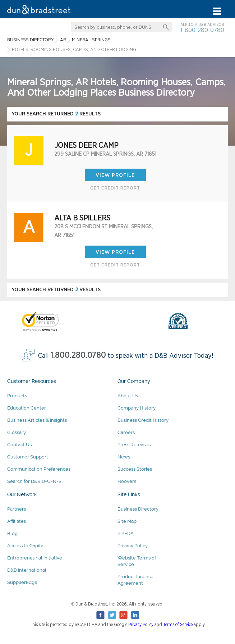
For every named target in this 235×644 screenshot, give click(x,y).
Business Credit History (143, 420)
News (124, 457)
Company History (137, 408)
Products (17, 396)
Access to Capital (26, 546)
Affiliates (17, 521)
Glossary (17, 432)
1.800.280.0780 (78, 355)
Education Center (27, 408)
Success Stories (135, 469)
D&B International (27, 570)
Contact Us (19, 445)
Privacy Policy (133, 546)
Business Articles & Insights (37, 420)
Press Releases (134, 445)
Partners (17, 509)
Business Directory (138, 509)
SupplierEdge (22, 582)
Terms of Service (178, 625)
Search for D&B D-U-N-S (34, 481)
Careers (126, 432)
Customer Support (28, 457)
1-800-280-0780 (202, 30)
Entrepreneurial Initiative (35, 558)
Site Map (127, 521)
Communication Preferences (39, 469)
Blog (12, 533)
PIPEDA (126, 533)
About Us (128, 396)
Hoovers (127, 481)
